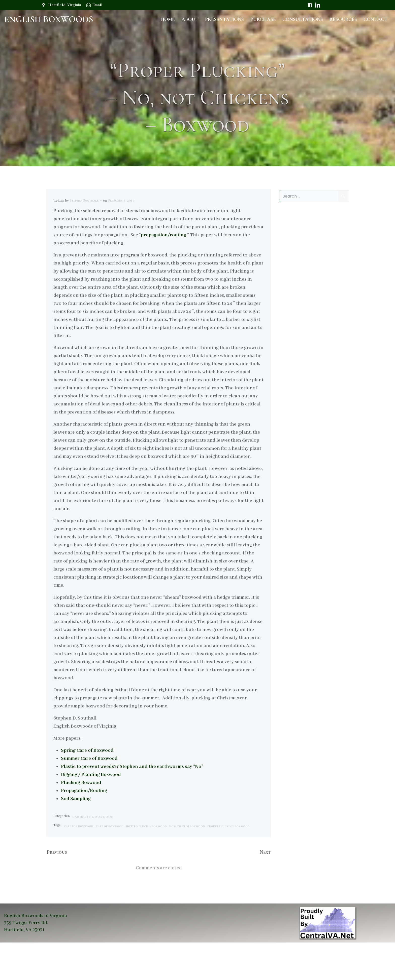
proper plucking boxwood (229, 863)
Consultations (303, 19)
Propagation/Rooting (84, 828)
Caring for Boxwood (93, 854)
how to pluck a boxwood (147, 863)
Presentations (225, 19)
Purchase (264, 19)
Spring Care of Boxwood (88, 787)
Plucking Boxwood (81, 820)
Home (168, 19)
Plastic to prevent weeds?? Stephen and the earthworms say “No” (132, 804)
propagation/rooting (164, 272)
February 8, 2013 (121, 237)
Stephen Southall (85, 237)
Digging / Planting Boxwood (91, 812)
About (190, 19)
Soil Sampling (76, 836)
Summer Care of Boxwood (90, 796)
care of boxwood (110, 863)
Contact (376, 19)
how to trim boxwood (187, 863)
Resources (344, 19)
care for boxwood (79, 863)
